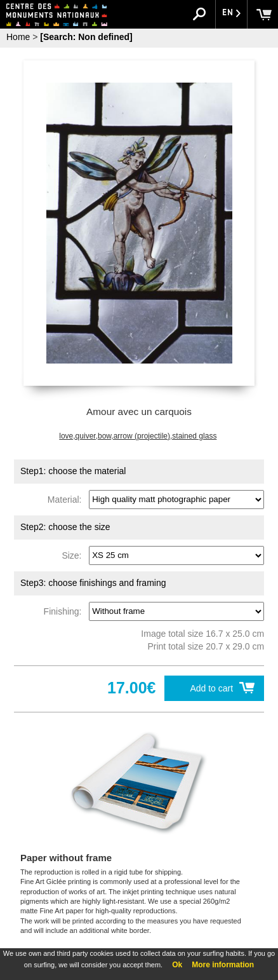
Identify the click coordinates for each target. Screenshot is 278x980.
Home (18, 37)
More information (223, 965)
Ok (177, 965)
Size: (74, 555)
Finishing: (65, 611)
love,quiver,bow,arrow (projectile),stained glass (138, 436)
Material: (67, 499)
